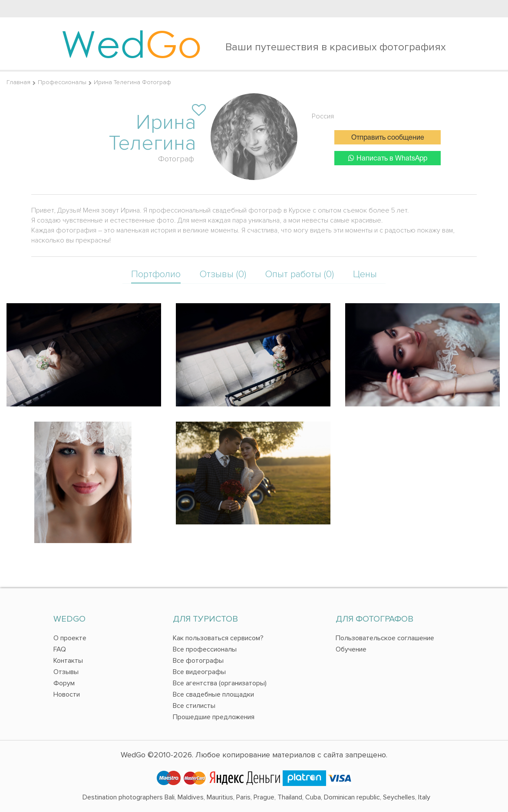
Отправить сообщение (388, 138)
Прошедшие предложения (214, 717)
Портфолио (156, 274)
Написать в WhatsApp (388, 158)
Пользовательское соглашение (385, 638)
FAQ (60, 649)
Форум (64, 683)
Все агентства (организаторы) (220, 683)
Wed (131, 43)
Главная (18, 82)
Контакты (68, 661)
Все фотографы (198, 661)
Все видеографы (199, 672)
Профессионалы (62, 82)
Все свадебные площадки (213, 694)
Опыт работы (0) (300, 274)
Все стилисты (194, 706)
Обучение (351, 649)
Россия (323, 116)
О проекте (70, 638)
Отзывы (66, 672)
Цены (365, 274)
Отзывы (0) (223, 274)
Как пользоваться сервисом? (218, 638)
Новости (67, 694)
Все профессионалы (205, 649)
